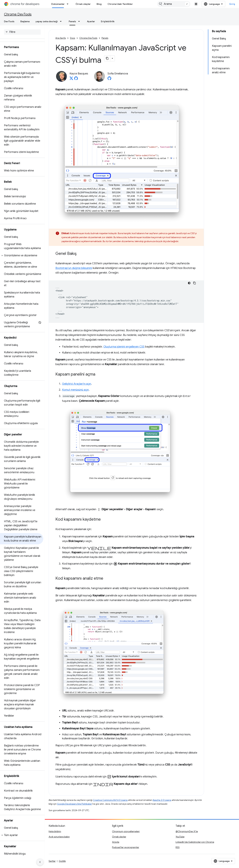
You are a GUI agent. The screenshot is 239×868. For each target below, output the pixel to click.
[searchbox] (22, 32)
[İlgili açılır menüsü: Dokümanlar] (69, 4)
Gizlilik (62, 861)
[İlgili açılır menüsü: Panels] (80, 21)
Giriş (232, 4)
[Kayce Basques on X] (71, 79)
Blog (99, 4)
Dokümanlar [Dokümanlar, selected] (58, 4)
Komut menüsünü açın (75, 390)
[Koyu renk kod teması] (189, 283)
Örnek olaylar (83, 4)
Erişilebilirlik (108, 21)
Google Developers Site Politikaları (75, 804)
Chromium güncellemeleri (126, 831)
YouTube (180, 837)
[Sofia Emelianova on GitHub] (109, 79)
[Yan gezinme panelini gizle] (40, 862)
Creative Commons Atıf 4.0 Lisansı (110, 800)
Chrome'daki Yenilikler (120, 4)
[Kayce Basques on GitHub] (76, 79)
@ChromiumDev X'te (187, 831)
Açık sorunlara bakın (59, 837)
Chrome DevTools (18, 14)
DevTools (9, 21)
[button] (22, 256)
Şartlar (52, 861)
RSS (178, 847)
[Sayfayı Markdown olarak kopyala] (107, 58)
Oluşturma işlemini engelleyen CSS (124, 347)
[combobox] (174, 4)
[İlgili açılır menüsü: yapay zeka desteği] (62, 21)
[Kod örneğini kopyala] (195, 283)
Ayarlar (91, 21)
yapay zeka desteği (47, 21)
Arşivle (116, 842)
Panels (105, 38)
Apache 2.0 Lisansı (162, 800)
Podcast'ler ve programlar (126, 847)
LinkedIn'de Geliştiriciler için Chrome (195, 842)
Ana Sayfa (61, 38)
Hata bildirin (55, 831)
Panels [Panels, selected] (72, 21)
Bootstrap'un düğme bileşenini (74, 268)
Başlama (25, 21)
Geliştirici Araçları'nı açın (77, 384)
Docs (73, 38)
